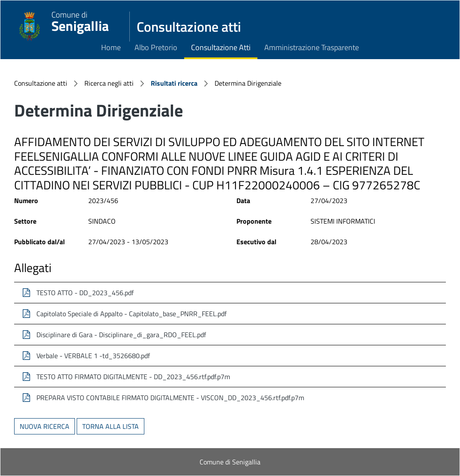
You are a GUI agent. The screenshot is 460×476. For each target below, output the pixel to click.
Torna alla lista (111, 426)
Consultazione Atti (221, 47)
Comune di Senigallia (230, 462)
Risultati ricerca (174, 83)
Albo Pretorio (156, 47)
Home (111, 47)
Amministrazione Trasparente (312, 47)
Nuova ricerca (45, 426)
